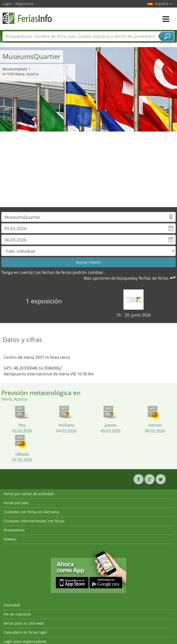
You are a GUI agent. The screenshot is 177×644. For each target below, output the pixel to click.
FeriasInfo (28, 18)
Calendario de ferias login (26, 632)
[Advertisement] (89, 169)
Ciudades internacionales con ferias (34, 521)
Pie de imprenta (17, 614)
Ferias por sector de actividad (29, 494)
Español (164, 4)
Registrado (24, 4)
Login (7, 4)
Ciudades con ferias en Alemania (32, 512)
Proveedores (14, 530)
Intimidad (12, 605)
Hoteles (10, 539)
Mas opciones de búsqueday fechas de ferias (126, 278)
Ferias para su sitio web (24, 623)
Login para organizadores (25, 641)
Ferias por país (16, 503)
